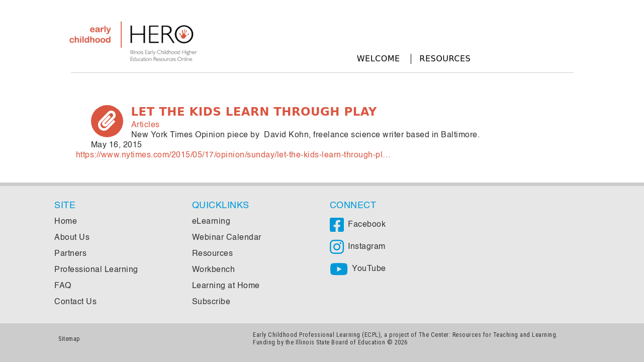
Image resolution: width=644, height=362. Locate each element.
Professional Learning (96, 270)
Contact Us (75, 302)
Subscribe (211, 302)
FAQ (63, 286)
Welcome (379, 59)
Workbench (214, 270)
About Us (72, 238)
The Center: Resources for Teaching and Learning (488, 335)
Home (66, 222)
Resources (445, 59)
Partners (70, 254)
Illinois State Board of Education (341, 342)
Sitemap (69, 339)
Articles (146, 125)
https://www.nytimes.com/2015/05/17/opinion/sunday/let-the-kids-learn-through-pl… (234, 155)
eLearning (211, 222)
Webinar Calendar (227, 238)
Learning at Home (226, 286)
